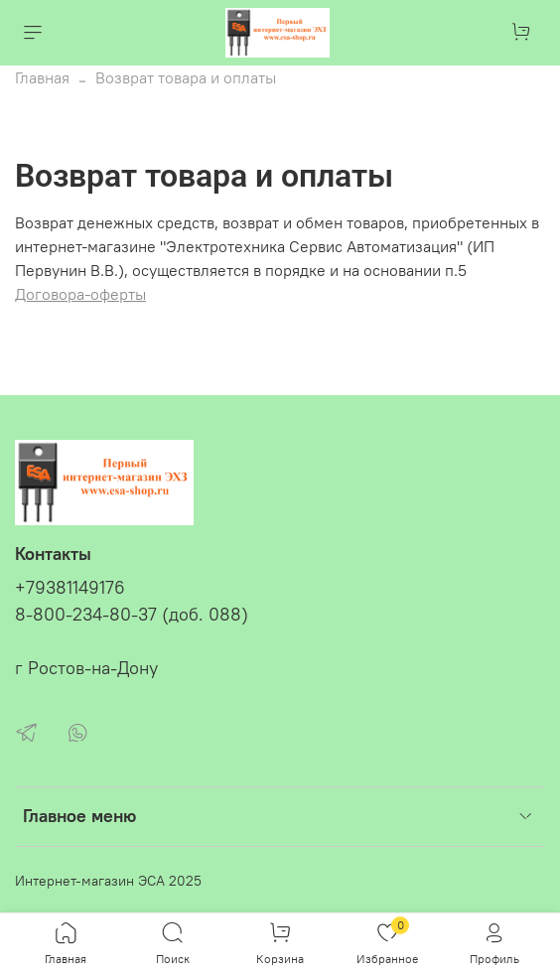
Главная (42, 77)
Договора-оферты (80, 294)
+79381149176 (70, 588)
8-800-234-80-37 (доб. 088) (132, 615)
